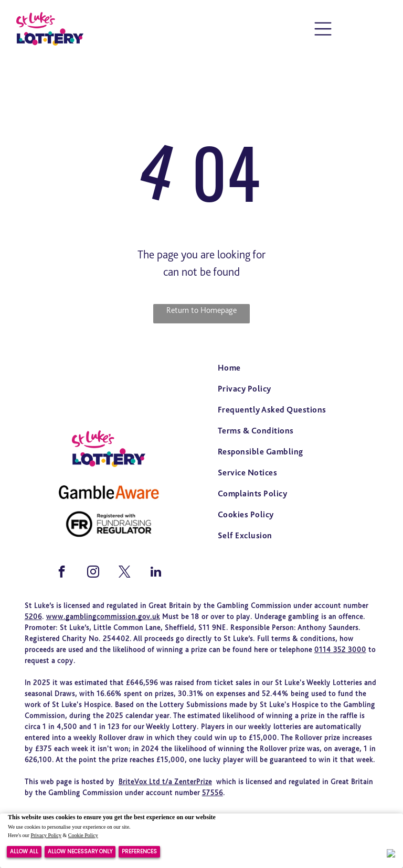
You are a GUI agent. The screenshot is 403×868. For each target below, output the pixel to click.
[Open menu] (323, 29)
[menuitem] (294, 369)
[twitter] (124, 573)
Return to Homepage (201, 310)
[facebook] (61, 573)
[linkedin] (156, 573)
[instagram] (93, 573)
